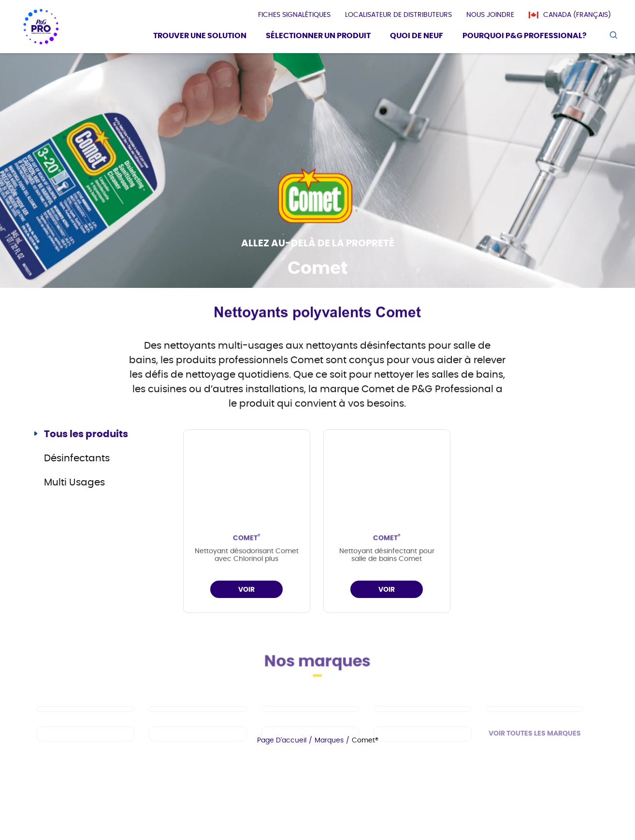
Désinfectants (77, 458)
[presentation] (294, 15)
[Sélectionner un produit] (318, 37)
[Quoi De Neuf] (417, 37)
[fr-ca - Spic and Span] (86, 744)
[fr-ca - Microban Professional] (310, 744)
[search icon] (613, 35)
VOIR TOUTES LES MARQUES (535, 743)
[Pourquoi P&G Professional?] (525, 37)
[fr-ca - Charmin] (422, 744)
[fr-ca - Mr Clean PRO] (310, 719)
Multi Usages (74, 483)
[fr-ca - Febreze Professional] (198, 744)
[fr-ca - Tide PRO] (422, 719)
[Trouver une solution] (200, 37)
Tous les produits (86, 434)
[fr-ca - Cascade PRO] (86, 719)
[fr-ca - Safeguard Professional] (535, 719)
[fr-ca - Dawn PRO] (198, 719)
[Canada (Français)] (575, 15)
